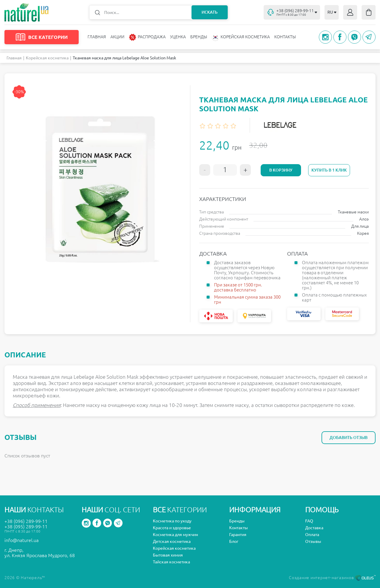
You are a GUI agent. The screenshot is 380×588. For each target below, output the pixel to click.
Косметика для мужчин (175, 535)
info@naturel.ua (22, 540)
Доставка (314, 528)
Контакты (285, 37)
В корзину (281, 170)
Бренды (199, 37)
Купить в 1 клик (329, 170)
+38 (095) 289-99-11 (26, 527)
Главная (97, 37)
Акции (117, 37)
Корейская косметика (47, 58)
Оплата (312, 535)
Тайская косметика (171, 562)
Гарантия (238, 535)
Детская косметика (172, 541)
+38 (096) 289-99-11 (26, 521)
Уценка (178, 37)
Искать (210, 12)
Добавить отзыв (349, 438)
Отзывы (313, 541)
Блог (234, 541)
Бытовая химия (168, 555)
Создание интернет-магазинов (332, 578)
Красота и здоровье (172, 528)
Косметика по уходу (172, 521)
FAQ (309, 521)
